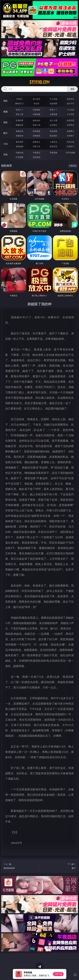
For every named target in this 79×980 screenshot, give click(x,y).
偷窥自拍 (20, 131)
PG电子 (20, 99)
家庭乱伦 (36, 142)
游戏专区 (70, 99)
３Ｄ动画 (70, 110)
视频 (5, 112)
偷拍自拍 (36, 120)
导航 (5, 155)
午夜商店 (36, 153)
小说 (5, 144)
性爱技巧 (70, 146)
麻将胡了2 (20, 103)
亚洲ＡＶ (20, 110)
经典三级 (36, 125)
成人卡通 (53, 120)
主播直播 (53, 114)
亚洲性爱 (20, 120)
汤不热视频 (70, 153)
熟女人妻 (20, 114)
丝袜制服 (36, 114)
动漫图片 (70, 131)
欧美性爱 (70, 120)
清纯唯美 (36, 136)
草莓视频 (53, 153)
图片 (5, 133)
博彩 (5, 101)
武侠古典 (70, 142)
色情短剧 (36, 157)
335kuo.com (39, 82)
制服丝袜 (20, 125)
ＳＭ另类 (70, 114)
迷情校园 (20, 146)
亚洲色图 (36, 131)
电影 (5, 122)
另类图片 (70, 136)
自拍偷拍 (36, 110)
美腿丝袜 (20, 136)
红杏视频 (20, 157)
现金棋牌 (53, 103)
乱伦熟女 (53, 125)
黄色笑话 (53, 146)
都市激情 (20, 142)
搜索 (72, 89)
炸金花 (36, 103)
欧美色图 (53, 131)
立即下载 (58, 974)
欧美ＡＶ (53, 110)
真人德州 (36, 99)
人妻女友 (53, 142)
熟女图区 (53, 136)
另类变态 (70, 125)
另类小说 (36, 146)
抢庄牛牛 (70, 103)
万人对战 (53, 99)
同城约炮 (20, 153)
